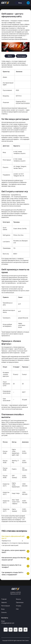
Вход (3, 609)
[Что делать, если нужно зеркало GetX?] (15, 551)
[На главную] (16, 589)
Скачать (4, 612)
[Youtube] (16, 630)
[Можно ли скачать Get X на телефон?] (15, 566)
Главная (4, 599)
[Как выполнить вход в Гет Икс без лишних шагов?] (15, 559)
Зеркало (4, 602)
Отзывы (19, 606)
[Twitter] (21, 630)
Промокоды (20, 602)
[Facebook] (11, 630)
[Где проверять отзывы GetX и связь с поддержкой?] (15, 574)
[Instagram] (25, 630)
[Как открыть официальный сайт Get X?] (15, 537)
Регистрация (6, 606)
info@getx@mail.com (8, 623)
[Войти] (10, 56)
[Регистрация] (21, 56)
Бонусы (18, 599)
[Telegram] (6, 630)
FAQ (17, 609)
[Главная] (5, 3)
